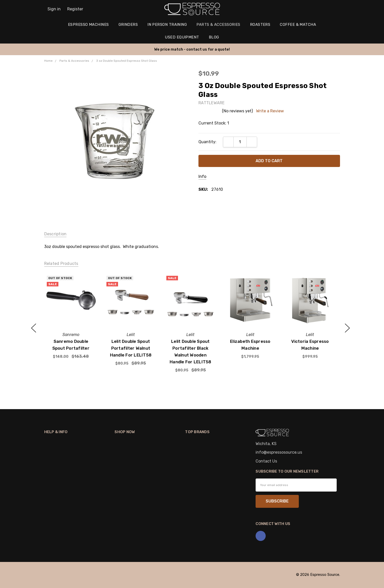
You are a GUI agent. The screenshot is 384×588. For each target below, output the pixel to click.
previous (34, 328)
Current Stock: (214, 123)
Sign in (54, 9)
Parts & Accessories (218, 25)
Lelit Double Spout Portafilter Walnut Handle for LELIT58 (131, 348)
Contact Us (266, 461)
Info (202, 176)
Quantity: (207, 142)
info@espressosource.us (279, 452)
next (347, 328)
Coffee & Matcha (298, 25)
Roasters (260, 25)
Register (75, 9)
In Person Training (167, 25)
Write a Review (270, 111)
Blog (214, 37)
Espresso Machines (88, 25)
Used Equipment (182, 37)
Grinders (128, 25)
